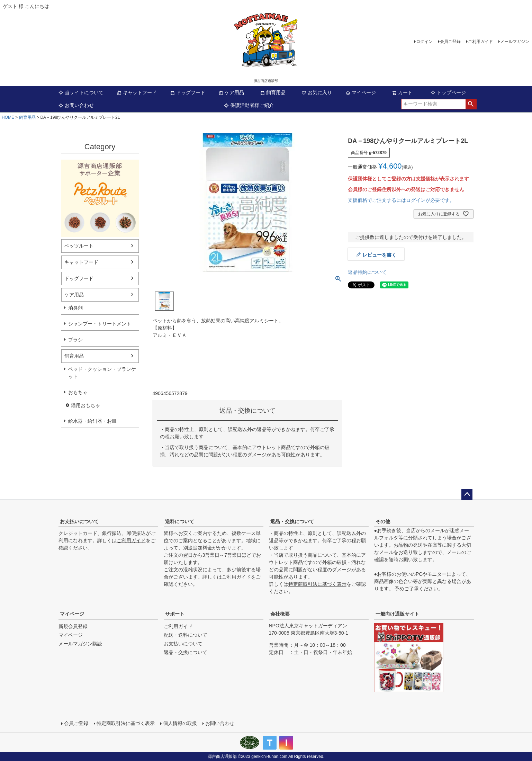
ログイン (424, 42)
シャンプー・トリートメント (100, 324)
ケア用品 (231, 92)
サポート (175, 614)
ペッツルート (79, 246)
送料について (180, 521)
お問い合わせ (76, 105)
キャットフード (137, 92)
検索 (471, 104)
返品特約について (367, 272)
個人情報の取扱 (180, 723)
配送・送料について (186, 635)
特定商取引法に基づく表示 (317, 584)
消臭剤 (75, 308)
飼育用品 (273, 92)
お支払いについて (79, 521)
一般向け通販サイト (397, 614)
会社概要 (280, 614)
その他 (383, 521)
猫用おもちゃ (85, 405)
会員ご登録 (450, 42)
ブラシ (75, 340)
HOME (8, 117)
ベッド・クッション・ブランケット (102, 373)
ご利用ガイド (480, 42)
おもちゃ (78, 392)
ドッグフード (188, 92)
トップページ (448, 92)
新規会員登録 (73, 626)
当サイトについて (81, 92)
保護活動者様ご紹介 (249, 105)
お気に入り (317, 92)
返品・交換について (292, 521)
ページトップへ (467, 494)
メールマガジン (515, 42)
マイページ (361, 92)
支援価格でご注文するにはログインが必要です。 (401, 200)
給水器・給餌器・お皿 (92, 421)
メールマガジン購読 (80, 644)
